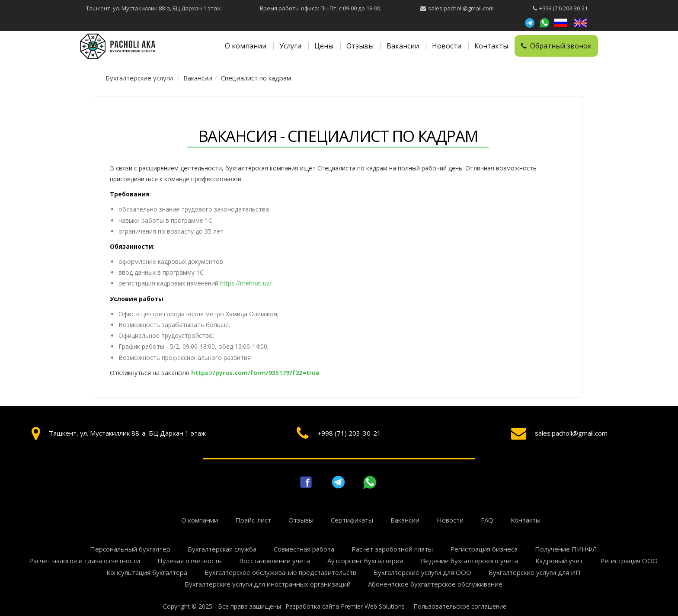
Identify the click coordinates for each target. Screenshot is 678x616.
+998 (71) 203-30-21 (563, 8)
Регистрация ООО (629, 561)
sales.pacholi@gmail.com (461, 8)
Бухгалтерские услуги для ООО (422, 572)
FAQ (487, 520)
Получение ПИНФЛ (566, 549)
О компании (246, 46)
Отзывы (360, 46)
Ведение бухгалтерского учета (469, 561)
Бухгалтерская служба (222, 549)
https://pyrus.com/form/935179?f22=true (255, 373)
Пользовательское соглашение (460, 606)
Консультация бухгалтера (147, 572)
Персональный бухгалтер (130, 549)
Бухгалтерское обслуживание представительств (280, 572)
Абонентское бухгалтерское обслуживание (435, 584)
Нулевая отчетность (190, 561)
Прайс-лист (253, 520)
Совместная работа (304, 549)
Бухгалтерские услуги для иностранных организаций (268, 584)
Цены (324, 46)
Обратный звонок (556, 46)
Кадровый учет (559, 561)
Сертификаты (352, 520)
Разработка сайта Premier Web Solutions (345, 606)
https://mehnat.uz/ (246, 283)
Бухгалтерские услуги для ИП (535, 572)
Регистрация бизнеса (484, 549)
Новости (447, 46)
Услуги (290, 46)
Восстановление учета (275, 561)
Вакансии (403, 46)
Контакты (491, 46)
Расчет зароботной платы (392, 549)
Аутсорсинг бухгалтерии (365, 561)
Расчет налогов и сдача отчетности (85, 561)
